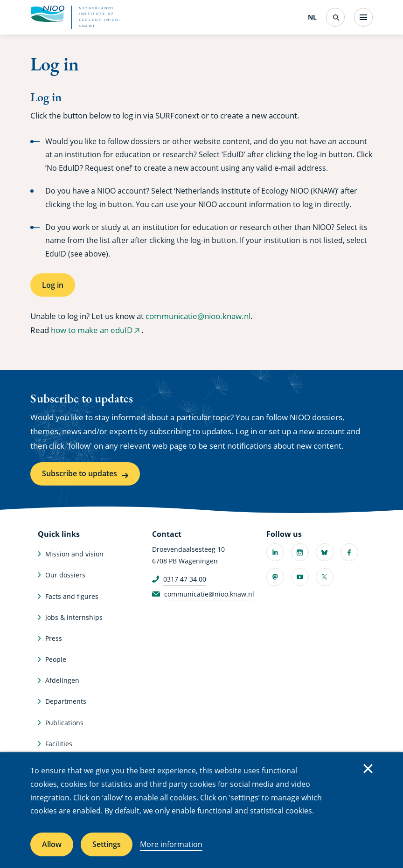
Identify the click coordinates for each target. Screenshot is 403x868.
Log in (53, 285)
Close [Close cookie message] (368, 769)
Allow (52, 844)
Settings (107, 844)
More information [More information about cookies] (171, 844)
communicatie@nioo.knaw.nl (198, 316)
